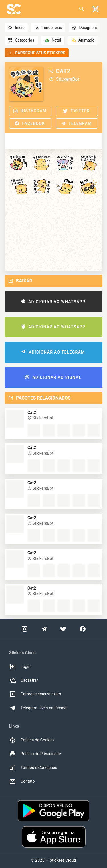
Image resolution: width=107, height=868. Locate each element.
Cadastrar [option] (24, 680)
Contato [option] (22, 781)
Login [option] (20, 666)
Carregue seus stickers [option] (35, 694)
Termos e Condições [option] (33, 768)
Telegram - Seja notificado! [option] (38, 708)
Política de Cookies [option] (32, 740)
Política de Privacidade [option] (35, 754)
